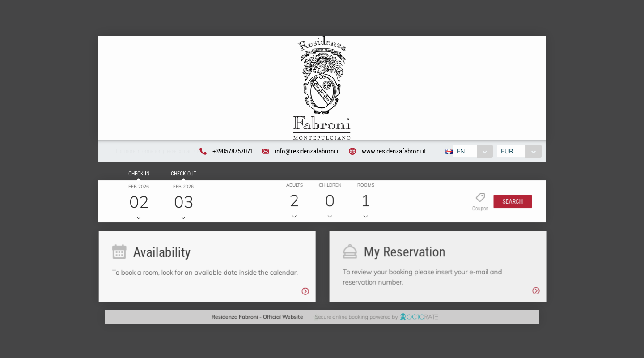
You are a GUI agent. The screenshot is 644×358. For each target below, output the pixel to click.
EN (460, 152)
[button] (510, 203)
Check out (182, 175)
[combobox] (472, 152)
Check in (137, 175)
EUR (508, 152)
